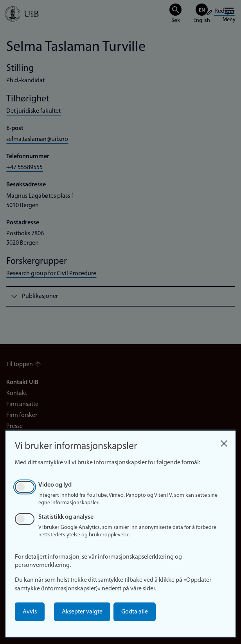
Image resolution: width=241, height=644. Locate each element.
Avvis (30, 612)
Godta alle (135, 612)
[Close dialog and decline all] (224, 441)
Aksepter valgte (82, 612)
